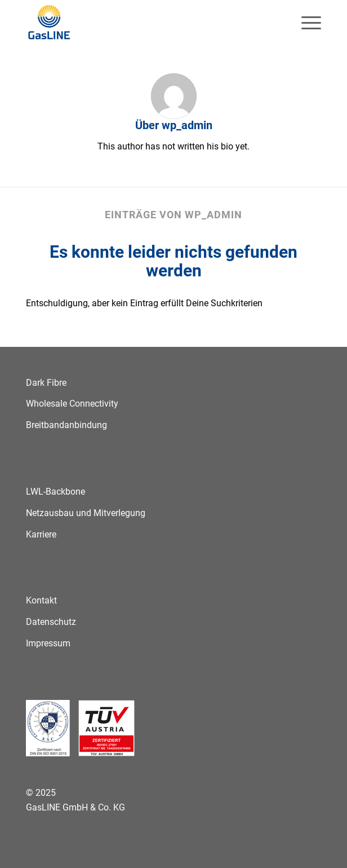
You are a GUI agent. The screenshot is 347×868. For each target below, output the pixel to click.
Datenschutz (51, 622)
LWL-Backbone (55, 492)
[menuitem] (306, 23)
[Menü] (306, 23)
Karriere (41, 534)
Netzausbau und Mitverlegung (86, 513)
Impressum (48, 643)
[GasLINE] (144, 23)
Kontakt (41, 600)
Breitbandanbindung (66, 425)
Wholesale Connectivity (72, 404)
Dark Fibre (46, 383)
